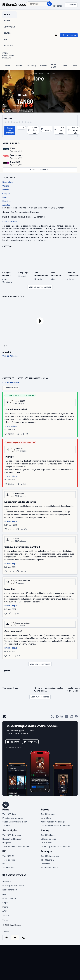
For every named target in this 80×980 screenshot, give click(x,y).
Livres (45, 830)
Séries (45, 809)
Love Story (46, 818)
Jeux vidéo (9, 830)
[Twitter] (52, 717)
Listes (7, 671)
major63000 (20, 401)
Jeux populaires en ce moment (16, 846)
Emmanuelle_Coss (23, 623)
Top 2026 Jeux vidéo (12, 835)
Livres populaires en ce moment (55, 846)
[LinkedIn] (71, 717)
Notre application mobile (13, 885)
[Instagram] (62, 717)
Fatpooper (20, 493)
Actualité (6, 825)
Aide (4, 894)
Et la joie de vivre (49, 839)
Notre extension (10, 889)
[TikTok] (67, 717)
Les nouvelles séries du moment (55, 825)
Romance (35, 212)
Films (6, 809)
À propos (7, 881)
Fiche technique (9, 222)
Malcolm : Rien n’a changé (53, 821)
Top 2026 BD (8, 856)
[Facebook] (57, 717)
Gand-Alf (19, 448)
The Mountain (47, 860)
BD (4, 851)
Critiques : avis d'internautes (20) (27, 378)
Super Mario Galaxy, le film (15, 821)
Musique (46, 851)
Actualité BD (8, 867)
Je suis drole (47, 842)
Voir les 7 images (10, 356)
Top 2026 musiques (50, 856)
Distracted (45, 863)
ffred (17, 538)
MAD (5, 863)
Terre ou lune (9, 860)
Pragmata (7, 842)
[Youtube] (76, 717)
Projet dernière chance (13, 818)
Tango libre (51, 74)
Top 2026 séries (48, 814)
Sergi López (24, 273)
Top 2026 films (9, 814)
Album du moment (49, 867)
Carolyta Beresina (23, 580)
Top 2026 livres (48, 835)
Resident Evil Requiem (12, 839)
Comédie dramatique (38, 74)
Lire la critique (11, 426)
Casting (7, 246)
